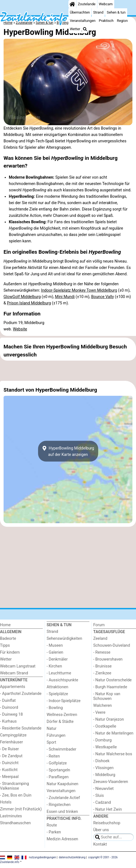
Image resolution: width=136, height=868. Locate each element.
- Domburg (102, 740)
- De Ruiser (9, 749)
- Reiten (53, 756)
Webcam (106, 4)
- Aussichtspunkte (62, 680)
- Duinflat (8, 701)
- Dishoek (101, 761)
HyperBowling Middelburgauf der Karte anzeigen (68, 451)
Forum (99, 625)
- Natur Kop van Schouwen (107, 696)
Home (5, 625)
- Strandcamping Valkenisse (14, 786)
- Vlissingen (103, 768)
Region (122, 21)
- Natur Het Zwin (108, 809)
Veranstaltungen (83, 21)
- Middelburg (104, 775)
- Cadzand (102, 802)
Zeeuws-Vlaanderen (111, 782)
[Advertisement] (68, 371)
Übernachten (80, 12)
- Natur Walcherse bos (113, 754)
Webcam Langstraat (18, 666)
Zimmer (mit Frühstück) (21, 809)
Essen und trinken (62, 812)
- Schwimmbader (62, 749)
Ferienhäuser (11, 742)
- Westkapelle (105, 747)
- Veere (99, 712)
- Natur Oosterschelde (112, 680)
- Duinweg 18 (11, 714)
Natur (52, 729)
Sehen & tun (116, 12)
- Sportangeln (58, 770)
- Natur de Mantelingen (113, 733)
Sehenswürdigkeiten (64, 639)
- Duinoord (9, 708)
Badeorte (8, 639)
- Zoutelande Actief (63, 798)
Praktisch (106, 21)
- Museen (55, 645)
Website (20, 329)
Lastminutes (11, 816)
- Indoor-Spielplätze (64, 701)
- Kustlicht (9, 770)
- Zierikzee (102, 673)
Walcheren (102, 706)
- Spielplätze (57, 694)
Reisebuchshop (107, 823)
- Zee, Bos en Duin (16, 795)
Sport (51, 742)
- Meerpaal (9, 777)
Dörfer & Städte (60, 722)
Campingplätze (13, 735)
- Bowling (55, 708)
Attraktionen (57, 687)
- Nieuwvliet (103, 789)
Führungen (56, 735)
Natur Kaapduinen (62, 784)
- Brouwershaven (108, 659)
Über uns (101, 830)
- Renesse (102, 652)
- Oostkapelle (105, 726)
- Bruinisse (102, 666)
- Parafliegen (58, 777)
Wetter (75, 29)
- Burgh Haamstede (110, 687)
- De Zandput (11, 756)
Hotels (6, 802)
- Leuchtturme (59, 673)
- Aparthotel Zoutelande (21, 694)
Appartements (13, 687)
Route (52, 825)
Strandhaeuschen (15, 823)
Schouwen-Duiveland (112, 645)
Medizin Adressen (62, 839)
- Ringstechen (59, 805)
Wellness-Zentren (62, 715)
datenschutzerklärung (72, 857)
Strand (98, 12)
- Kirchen (54, 666)
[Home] (72, 4)
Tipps (5, 645)
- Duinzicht (9, 763)
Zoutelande (87, 4)
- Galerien (55, 652)
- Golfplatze (57, 763)
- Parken (54, 832)
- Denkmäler (57, 659)
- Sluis (98, 796)
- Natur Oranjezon (109, 719)
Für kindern (10, 652)
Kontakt (100, 844)
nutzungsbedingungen (43, 857)
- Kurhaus (8, 721)
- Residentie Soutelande (21, 728)
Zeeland (100, 639)
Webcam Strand (14, 673)
